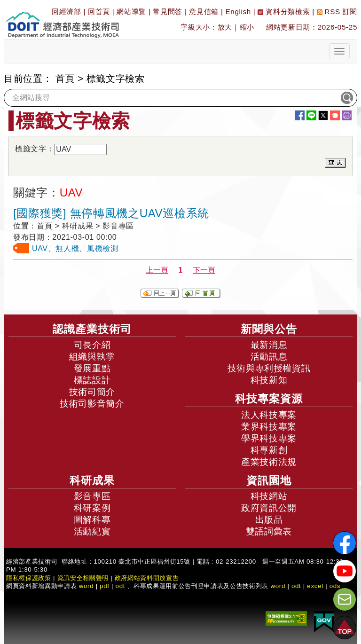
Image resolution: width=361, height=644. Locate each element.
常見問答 (168, 12)
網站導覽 (131, 12)
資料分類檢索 (284, 12)
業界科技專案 (269, 427)
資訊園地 (269, 480)
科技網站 (269, 496)
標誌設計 (92, 380)
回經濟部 (67, 12)
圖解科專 (92, 520)
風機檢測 (103, 248)
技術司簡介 (92, 392)
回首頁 (99, 12)
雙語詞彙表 (269, 531)
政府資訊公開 (269, 508)
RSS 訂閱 (337, 12)
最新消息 (269, 345)
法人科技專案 (269, 415)
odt (121, 586)
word (278, 586)
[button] (345, 628)
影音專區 (92, 496)
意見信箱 (204, 12)
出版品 (269, 520)
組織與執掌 (92, 357)
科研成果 (92, 480)
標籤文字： (35, 149)
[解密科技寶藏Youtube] (345, 571)
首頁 (65, 79)
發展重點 (92, 368)
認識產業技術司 (92, 329)
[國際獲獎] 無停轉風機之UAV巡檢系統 (111, 213)
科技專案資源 (269, 399)
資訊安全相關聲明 (83, 578)
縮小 (247, 27)
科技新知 (269, 380)
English (238, 12)
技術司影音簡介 (92, 404)
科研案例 (92, 508)
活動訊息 (269, 357)
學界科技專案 (269, 438)
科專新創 (269, 450)
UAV (40, 248)
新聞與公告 (269, 329)
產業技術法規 (269, 462)
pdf (105, 586)
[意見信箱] (345, 599)
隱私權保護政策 (29, 578)
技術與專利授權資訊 (269, 368)
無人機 (67, 248)
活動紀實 (92, 531)
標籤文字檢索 (116, 79)
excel (315, 586)
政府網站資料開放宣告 (147, 578)
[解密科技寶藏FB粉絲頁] (345, 543)
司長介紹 (92, 345)
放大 (225, 27)
